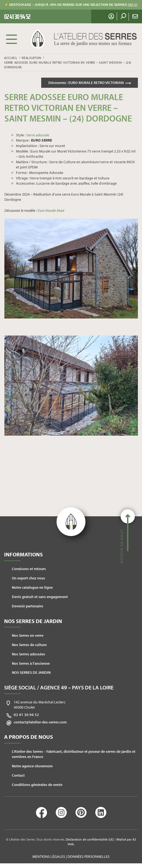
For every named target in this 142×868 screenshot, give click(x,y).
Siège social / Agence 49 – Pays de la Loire (59, 687)
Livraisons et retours (29, 569)
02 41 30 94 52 (26, 715)
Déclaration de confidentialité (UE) (90, 839)
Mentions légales (49, 856)
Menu (12, 39)
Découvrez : (86, 83)
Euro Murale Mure (51, 210)
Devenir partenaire (27, 606)
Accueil (11, 58)
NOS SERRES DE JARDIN (31, 672)
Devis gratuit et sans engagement (40, 597)
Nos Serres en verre (28, 635)
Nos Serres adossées (28, 654)
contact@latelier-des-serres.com (40, 722)
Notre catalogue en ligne (32, 587)
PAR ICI (133, 5)
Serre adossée (38, 135)
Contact (18, 775)
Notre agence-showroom (32, 766)
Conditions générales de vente (37, 785)
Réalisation (32, 58)
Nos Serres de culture (29, 645)
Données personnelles (89, 856)
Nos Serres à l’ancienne (31, 663)
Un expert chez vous (28, 578)
